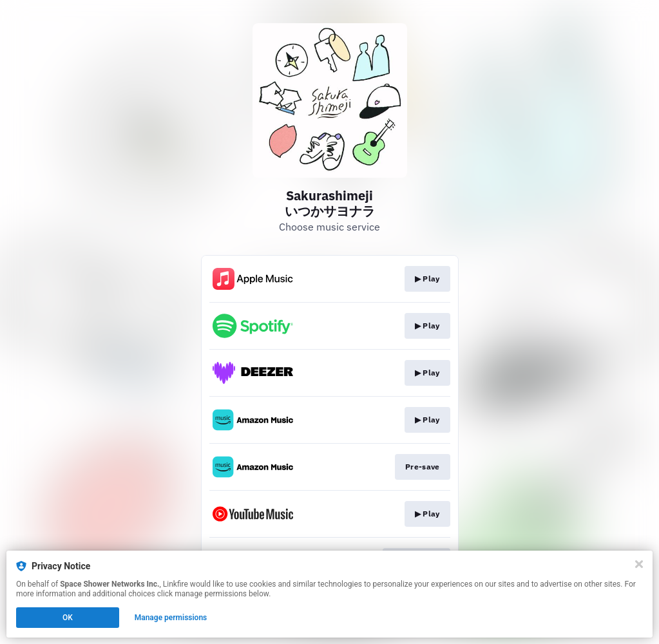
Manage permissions (171, 618)
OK (68, 618)
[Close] (639, 564)
